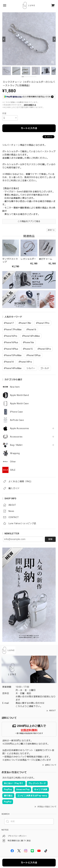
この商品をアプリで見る (29, 221)
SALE (13, 470)
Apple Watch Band (19, 395)
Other (13, 462)
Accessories (16, 437)
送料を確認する (30, 105)
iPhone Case (16, 412)
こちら (19, 706)
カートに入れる (29, 128)
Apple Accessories (19, 428)
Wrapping (15, 453)
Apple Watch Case (19, 403)
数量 (4, 113)
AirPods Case (17, 420)
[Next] (54, 39)
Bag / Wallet (16, 445)
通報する (51, 230)
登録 (50, 539)
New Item (15, 387)
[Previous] (4, 39)
